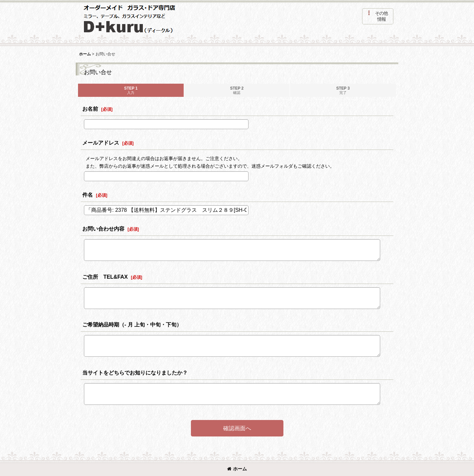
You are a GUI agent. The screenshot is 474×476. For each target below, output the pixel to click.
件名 (88, 195)
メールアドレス (101, 143)
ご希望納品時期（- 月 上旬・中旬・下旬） (132, 324)
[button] (378, 16)
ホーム (237, 469)
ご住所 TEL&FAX (105, 277)
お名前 (90, 109)
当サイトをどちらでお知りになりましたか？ (135, 373)
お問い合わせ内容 (103, 229)
